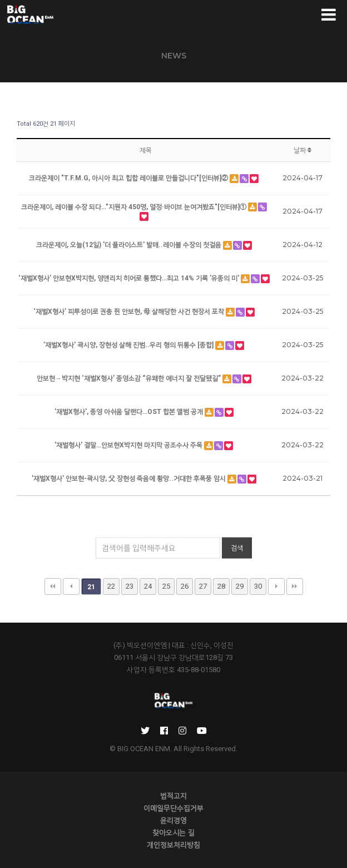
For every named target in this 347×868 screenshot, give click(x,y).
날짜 (303, 150)
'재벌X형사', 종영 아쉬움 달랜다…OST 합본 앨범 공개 (130, 412)
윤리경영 (173, 820)
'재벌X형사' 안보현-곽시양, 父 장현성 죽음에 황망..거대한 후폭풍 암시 (130, 479)
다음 (276, 586)
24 (148, 586)
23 (130, 586)
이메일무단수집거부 (173, 808)
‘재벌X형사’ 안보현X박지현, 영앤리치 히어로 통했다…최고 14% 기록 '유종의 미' (130, 278)
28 (221, 586)
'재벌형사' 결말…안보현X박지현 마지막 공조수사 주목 (129, 445)
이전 (71, 586)
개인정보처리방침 (173, 845)
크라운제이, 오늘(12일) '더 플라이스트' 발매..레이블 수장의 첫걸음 (130, 245)
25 (166, 586)
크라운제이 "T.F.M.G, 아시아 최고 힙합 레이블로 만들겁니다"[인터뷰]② (129, 178)
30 (258, 586)
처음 (53, 586)
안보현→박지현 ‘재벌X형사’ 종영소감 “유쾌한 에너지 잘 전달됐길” (130, 378)
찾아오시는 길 (173, 832)
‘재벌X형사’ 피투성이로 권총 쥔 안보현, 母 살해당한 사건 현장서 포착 (130, 312)
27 (203, 586)
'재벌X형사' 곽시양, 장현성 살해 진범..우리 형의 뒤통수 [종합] (129, 345)
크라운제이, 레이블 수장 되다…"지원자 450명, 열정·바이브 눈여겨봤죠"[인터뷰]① (135, 207)
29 (240, 586)
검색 (237, 555)
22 (111, 586)
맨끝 (295, 586)
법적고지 (173, 796)
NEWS (174, 56)
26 (185, 586)
